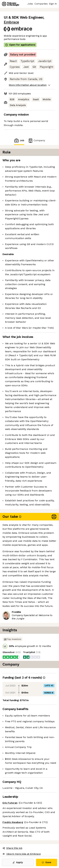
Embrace (11, 22)
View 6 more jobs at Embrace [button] (22, 854)
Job (19, 141)
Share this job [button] (12, 848)
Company (37, 141)
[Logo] (11, 4)
